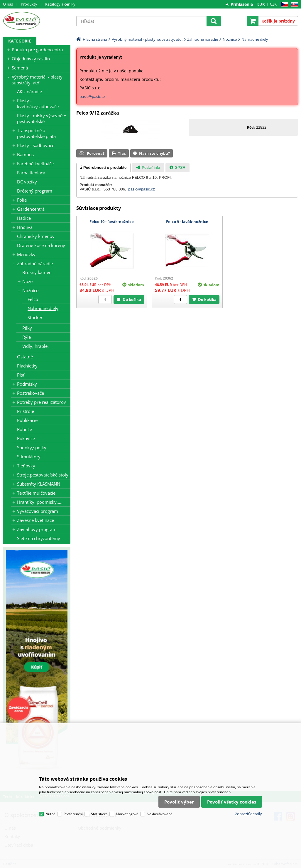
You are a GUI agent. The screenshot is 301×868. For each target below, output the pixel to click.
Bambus (25, 154)
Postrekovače (31, 393)
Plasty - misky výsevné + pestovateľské (42, 118)
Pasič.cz (37, 21)
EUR (261, 4)
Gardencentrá (31, 209)
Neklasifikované (160, 814)
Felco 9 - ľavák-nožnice (187, 222)
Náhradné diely (43, 308)
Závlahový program (37, 529)
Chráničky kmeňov (36, 236)
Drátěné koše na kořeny (41, 245)
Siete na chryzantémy (39, 538)
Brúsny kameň (37, 272)
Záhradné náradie (35, 263)
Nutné (50, 814)
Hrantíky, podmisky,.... (40, 502)
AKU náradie (29, 91)
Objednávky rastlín (31, 59)
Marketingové (127, 814)
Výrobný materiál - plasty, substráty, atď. (38, 80)
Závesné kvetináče (35, 520)
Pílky (27, 328)
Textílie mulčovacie (36, 493)
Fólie (22, 200)
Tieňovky (26, 466)
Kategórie (20, 41)
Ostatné (25, 357)
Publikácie (27, 420)
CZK (273, 4)
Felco (33, 299)
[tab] (103, 168)
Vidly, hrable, (35, 346)
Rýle (27, 337)
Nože (27, 281)
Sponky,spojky (32, 447)
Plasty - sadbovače (36, 145)
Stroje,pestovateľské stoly (43, 475)
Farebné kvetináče (35, 164)
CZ (283, 5)
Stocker (35, 317)
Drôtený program (35, 191)
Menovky (26, 254)
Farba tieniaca (31, 173)
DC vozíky (27, 182)
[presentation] (103, 168)
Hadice (24, 218)
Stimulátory (29, 457)
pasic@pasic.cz (92, 96)
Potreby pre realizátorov (42, 402)
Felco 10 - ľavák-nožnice (112, 222)
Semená (20, 68)
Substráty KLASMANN (39, 484)
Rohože (24, 429)
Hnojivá (25, 227)
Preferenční (73, 814)
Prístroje (26, 411)
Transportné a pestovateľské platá (36, 133)
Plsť (21, 375)
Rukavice (26, 438)
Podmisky (27, 384)
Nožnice (30, 290)
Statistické (99, 814)
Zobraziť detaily (248, 814)
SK (293, 5)
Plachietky (27, 366)
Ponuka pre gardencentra (37, 50)
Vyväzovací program (38, 511)
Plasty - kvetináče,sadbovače (38, 103)
